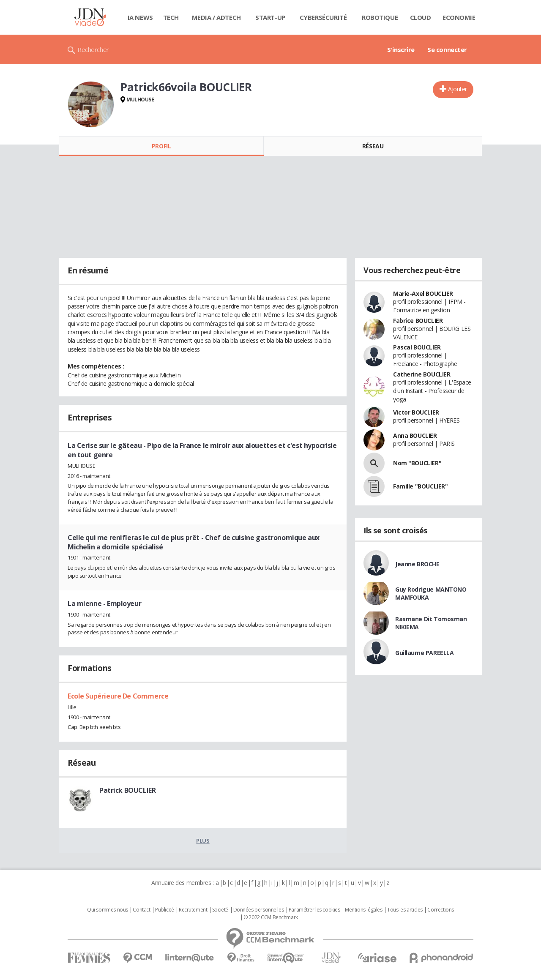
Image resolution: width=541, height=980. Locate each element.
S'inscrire (401, 49)
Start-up (270, 17)
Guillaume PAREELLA (424, 653)
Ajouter (458, 89)
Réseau (373, 146)
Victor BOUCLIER (416, 412)
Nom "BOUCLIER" (417, 463)
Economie (459, 17)
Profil (161, 146)
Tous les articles (405, 910)
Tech (171, 17)
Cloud (421, 17)
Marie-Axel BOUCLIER (423, 293)
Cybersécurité (323, 17)
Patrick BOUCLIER (127, 790)
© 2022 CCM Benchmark (271, 917)
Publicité (164, 910)
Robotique (380, 17)
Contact (141, 910)
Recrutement (193, 910)
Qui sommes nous (108, 910)
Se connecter (447, 49)
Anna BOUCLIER (415, 435)
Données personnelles (259, 910)
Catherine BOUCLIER (422, 374)
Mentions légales (363, 910)
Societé (220, 910)
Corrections (440, 910)
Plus (203, 841)
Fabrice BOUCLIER (418, 321)
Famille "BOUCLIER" (420, 486)
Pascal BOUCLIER (417, 347)
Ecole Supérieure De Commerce (118, 696)
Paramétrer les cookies (314, 910)
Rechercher (93, 49)
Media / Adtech (216, 17)
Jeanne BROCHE (417, 564)
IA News (140, 17)
